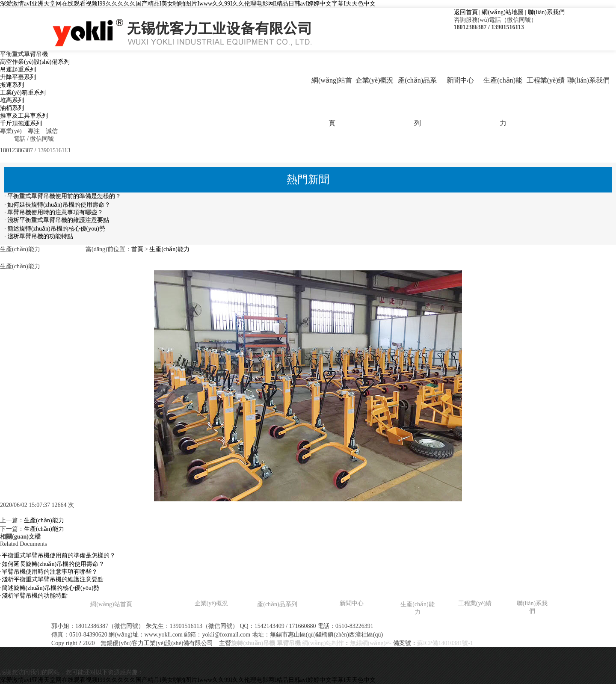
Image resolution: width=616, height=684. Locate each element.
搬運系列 (12, 85)
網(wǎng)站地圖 (502, 12)
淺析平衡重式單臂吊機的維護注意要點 (53, 579)
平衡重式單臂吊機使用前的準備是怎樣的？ (59, 555)
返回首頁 (466, 12)
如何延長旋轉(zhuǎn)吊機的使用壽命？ (53, 564)
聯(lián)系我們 (546, 12)
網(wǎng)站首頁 (332, 102)
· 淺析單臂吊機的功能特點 (39, 236)
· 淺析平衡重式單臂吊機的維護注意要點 (57, 220)
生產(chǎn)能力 (503, 102)
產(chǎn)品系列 (417, 102)
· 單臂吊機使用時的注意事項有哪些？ (54, 212)
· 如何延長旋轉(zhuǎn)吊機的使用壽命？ (57, 205)
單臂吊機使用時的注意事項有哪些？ (50, 572)
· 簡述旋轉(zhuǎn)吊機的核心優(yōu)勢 (55, 229)
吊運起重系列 (18, 70)
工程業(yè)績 (546, 80)
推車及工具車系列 (24, 116)
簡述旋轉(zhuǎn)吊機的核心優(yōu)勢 (51, 588)
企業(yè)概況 (375, 80)
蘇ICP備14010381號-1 (445, 643)
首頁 (137, 249)
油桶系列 (12, 108)
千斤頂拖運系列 (21, 123)
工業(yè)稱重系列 (23, 93)
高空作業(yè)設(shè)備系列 (35, 62)
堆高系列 (12, 100)
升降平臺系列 (18, 77)
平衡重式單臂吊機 (24, 54)
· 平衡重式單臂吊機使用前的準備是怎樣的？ (63, 196)
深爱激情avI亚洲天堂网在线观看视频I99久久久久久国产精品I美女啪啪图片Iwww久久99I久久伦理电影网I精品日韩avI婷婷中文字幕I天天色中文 (188, 4)
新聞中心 (460, 80)
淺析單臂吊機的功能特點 (35, 596)
